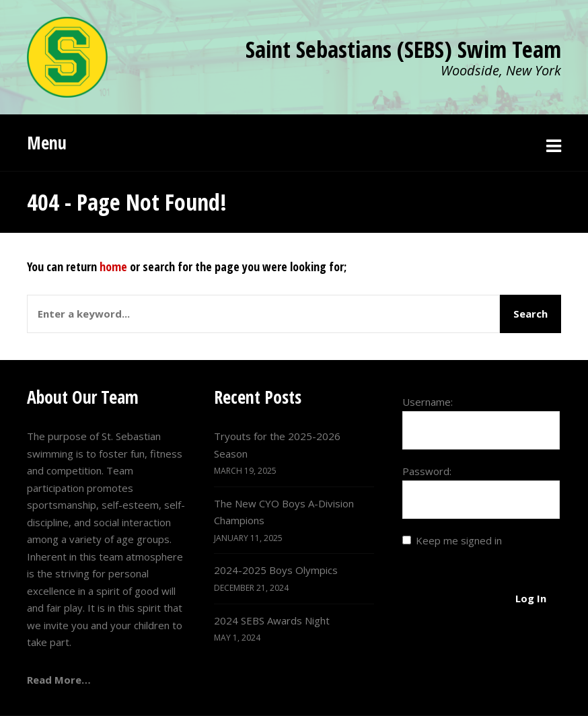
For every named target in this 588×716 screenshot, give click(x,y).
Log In (531, 598)
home (113, 266)
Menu (47, 143)
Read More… (59, 680)
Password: (427, 471)
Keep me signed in (459, 540)
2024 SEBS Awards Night (272, 620)
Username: (428, 402)
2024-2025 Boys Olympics (276, 570)
